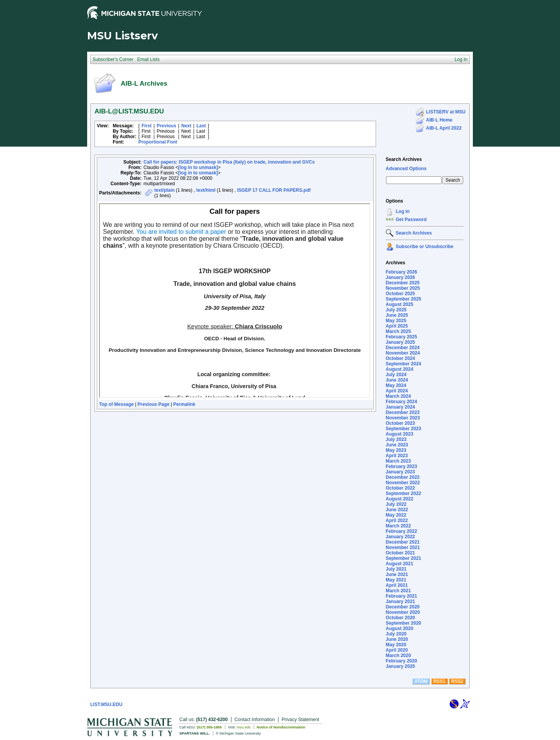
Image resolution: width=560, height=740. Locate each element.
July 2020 (396, 634)
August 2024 (399, 369)
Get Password (411, 220)
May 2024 (396, 385)
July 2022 (396, 504)
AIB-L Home (439, 120)
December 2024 (403, 348)
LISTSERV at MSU (446, 112)
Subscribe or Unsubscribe (424, 247)
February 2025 (401, 337)
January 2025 (400, 342)
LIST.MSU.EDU (106, 705)
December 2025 (403, 283)
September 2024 (403, 364)
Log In (403, 211)
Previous (166, 126)
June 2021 (397, 574)
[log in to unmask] (198, 167)
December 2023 (403, 412)
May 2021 (396, 580)
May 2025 (396, 321)
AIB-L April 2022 (444, 128)
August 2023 (399, 434)
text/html (206, 190)
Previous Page (154, 404)
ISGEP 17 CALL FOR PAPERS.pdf (274, 190)
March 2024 (398, 396)
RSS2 (457, 681)
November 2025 (403, 288)
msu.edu (244, 727)
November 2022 (403, 483)
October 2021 (400, 553)
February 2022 (401, 531)
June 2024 (397, 380)
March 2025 (398, 331)
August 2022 (399, 499)
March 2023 (398, 461)
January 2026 (400, 277)
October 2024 (400, 358)
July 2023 (396, 439)
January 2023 (400, 472)
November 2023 (403, 418)
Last (201, 126)
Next (186, 126)
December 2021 (403, 542)
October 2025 (400, 294)
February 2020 (401, 661)
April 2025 (397, 326)
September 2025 (403, 299)
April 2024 (397, 391)
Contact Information (255, 720)
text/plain (164, 190)
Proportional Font (158, 142)
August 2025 (399, 304)
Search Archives (404, 159)
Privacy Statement (300, 720)
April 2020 (397, 650)
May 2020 (396, 645)
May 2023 (396, 450)
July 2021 (396, 569)
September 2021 (403, 558)
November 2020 (403, 612)
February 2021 (401, 596)
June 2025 (397, 315)
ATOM (421, 681)
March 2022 (398, 526)
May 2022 (396, 515)
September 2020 (403, 623)
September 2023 (403, 429)
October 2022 (400, 488)
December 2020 (403, 607)
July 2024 (396, 375)
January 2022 (400, 537)
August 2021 (399, 564)
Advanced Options (406, 169)
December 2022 (403, 477)
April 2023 (397, 456)
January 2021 (400, 601)
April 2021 (397, 585)
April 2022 (397, 520)
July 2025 (396, 310)
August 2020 (399, 628)
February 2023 (401, 466)
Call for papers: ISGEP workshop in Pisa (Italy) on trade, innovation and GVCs (229, 162)
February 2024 (401, 402)
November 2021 (403, 547)
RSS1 (439, 681)
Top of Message (116, 404)
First (147, 126)
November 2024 (403, 353)
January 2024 (400, 407)
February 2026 (401, 272)
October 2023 (400, 423)
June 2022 (397, 510)
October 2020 (400, 618)
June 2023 (397, 445)
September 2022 (403, 493)
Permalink (184, 404)
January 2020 (400, 666)
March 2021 (398, 591)
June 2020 (397, 639)
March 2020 (398, 656)
